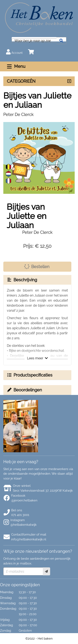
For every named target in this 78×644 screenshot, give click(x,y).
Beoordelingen (24, 390)
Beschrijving (22, 280)
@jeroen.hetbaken (24, 500)
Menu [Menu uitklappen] (16, 66)
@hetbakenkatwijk (24, 525)
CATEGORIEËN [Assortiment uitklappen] (21, 81)
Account (14, 52)
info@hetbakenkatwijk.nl (29, 539)
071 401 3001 (20, 515)
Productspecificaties (30, 375)
